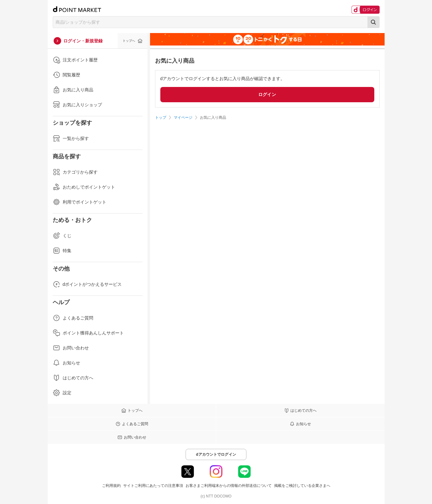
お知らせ (66, 363)
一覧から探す (71, 138)
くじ (62, 236)
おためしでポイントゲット (84, 187)
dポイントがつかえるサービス (87, 284)
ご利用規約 (111, 486)
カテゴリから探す (75, 172)
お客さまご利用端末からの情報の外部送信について (229, 486)
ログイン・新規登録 (83, 41)
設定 (62, 393)
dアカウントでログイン (216, 454)
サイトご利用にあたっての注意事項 (153, 486)
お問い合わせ (71, 348)
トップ (161, 118)
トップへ (129, 41)
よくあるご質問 (73, 318)
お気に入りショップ (77, 105)
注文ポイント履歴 (75, 60)
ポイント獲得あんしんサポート (88, 333)
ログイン (267, 94)
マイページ (183, 118)
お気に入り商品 (73, 90)
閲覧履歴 (66, 75)
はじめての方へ (73, 378)
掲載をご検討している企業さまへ (302, 486)
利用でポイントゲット (80, 202)
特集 (62, 251)
